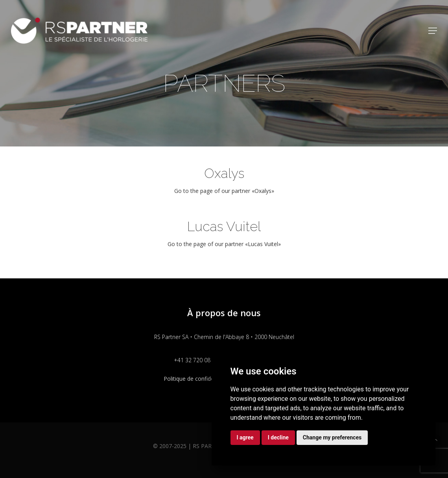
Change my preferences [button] (332, 437)
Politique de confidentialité (197, 379)
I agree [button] (245, 437)
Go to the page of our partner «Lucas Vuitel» (224, 244)
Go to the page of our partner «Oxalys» (224, 191)
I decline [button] (278, 437)
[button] (433, 31)
